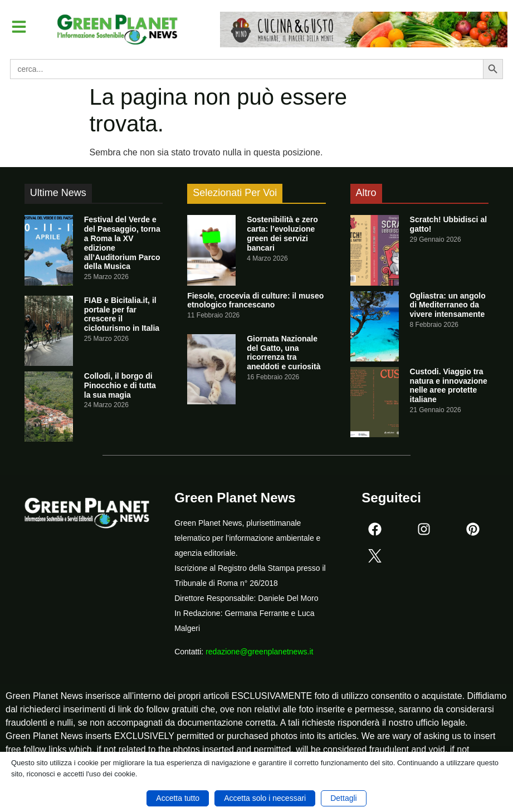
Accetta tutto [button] (178, 798)
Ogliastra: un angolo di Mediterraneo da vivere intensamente (448, 305)
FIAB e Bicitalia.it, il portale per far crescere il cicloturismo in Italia (122, 314)
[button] (19, 27)
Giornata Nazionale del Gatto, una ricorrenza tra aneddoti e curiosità (284, 353)
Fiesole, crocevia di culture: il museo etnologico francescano (255, 300)
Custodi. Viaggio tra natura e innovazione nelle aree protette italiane (449, 385)
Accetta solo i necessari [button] (265, 798)
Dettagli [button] (343, 798)
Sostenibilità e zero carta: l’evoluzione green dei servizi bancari (282, 233)
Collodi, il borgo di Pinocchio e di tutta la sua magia (120, 385)
